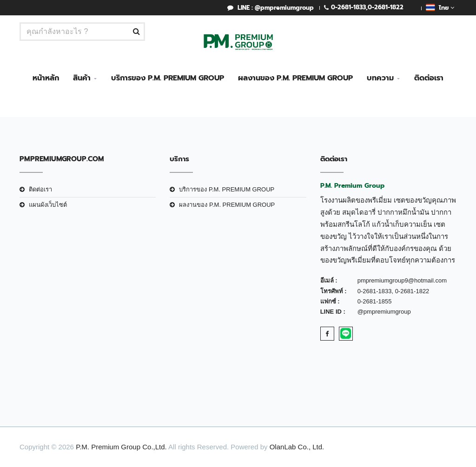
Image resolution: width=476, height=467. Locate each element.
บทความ (380, 78)
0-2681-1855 (375, 301)
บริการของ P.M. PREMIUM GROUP (168, 78)
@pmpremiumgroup (384, 312)
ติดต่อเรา (429, 78)
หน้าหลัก (46, 78)
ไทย (440, 7)
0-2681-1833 (348, 7)
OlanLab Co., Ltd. (297, 447)
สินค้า (82, 78)
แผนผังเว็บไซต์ (48, 205)
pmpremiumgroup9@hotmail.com (402, 280)
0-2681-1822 (386, 7)
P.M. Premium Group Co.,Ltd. (121, 447)
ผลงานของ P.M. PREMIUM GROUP (295, 78)
